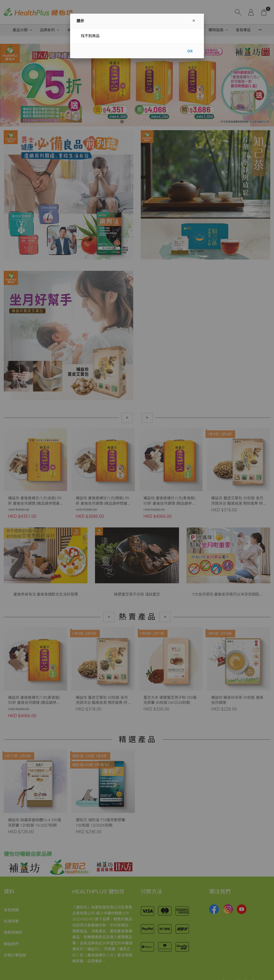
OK (190, 51)
